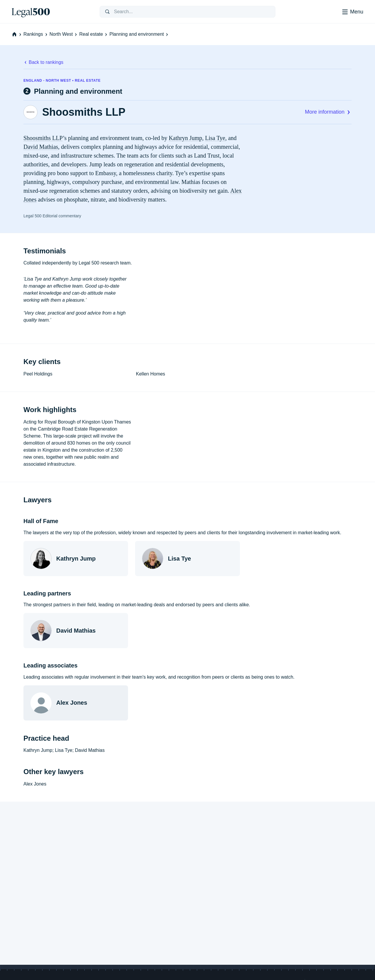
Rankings (36, 34)
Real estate (94, 34)
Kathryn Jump (185, 138)
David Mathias (41, 147)
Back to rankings (43, 62)
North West (64, 34)
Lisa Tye (215, 138)
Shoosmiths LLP (84, 112)
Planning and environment (139, 34)
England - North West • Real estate (62, 81)
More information (328, 112)
